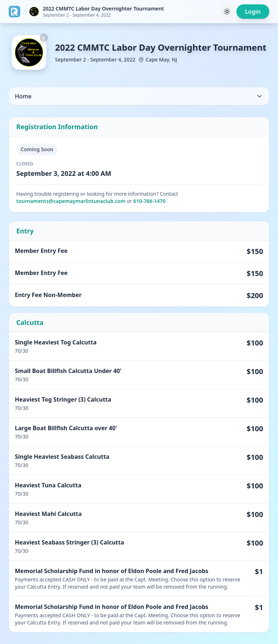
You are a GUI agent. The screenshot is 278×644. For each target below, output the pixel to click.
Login (253, 12)
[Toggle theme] (227, 12)
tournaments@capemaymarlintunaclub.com (71, 201)
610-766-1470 (149, 201)
